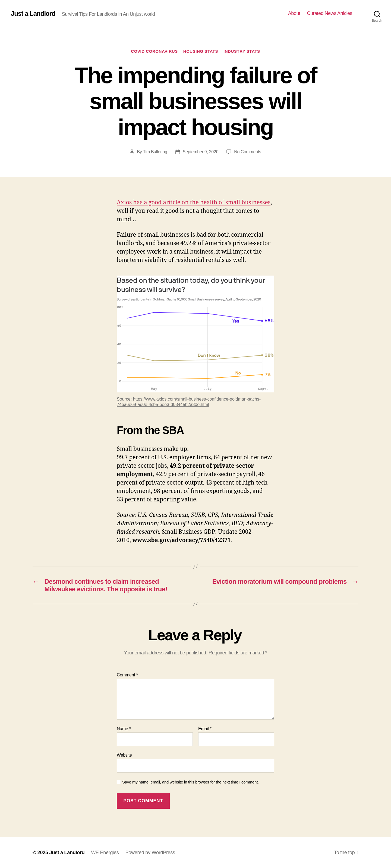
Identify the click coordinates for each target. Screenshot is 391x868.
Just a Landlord (33, 14)
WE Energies (105, 853)
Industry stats (242, 51)
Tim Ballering (155, 152)
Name (124, 729)
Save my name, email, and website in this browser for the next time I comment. (190, 782)
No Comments (247, 152)
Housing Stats (201, 51)
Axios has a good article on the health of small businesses (194, 203)
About (294, 13)
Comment (127, 675)
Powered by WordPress (150, 853)
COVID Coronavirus (154, 51)
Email (205, 729)
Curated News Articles (329, 13)
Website (124, 755)
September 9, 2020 (201, 152)
